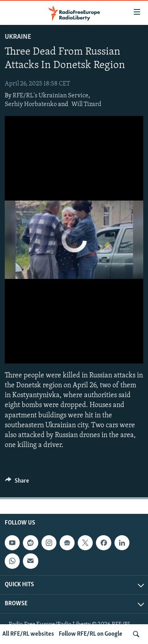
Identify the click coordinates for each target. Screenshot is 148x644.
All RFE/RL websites (28, 634)
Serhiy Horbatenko (31, 104)
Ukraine (18, 37)
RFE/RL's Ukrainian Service (51, 96)
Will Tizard (86, 104)
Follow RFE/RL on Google (91, 634)
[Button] (17, 483)
